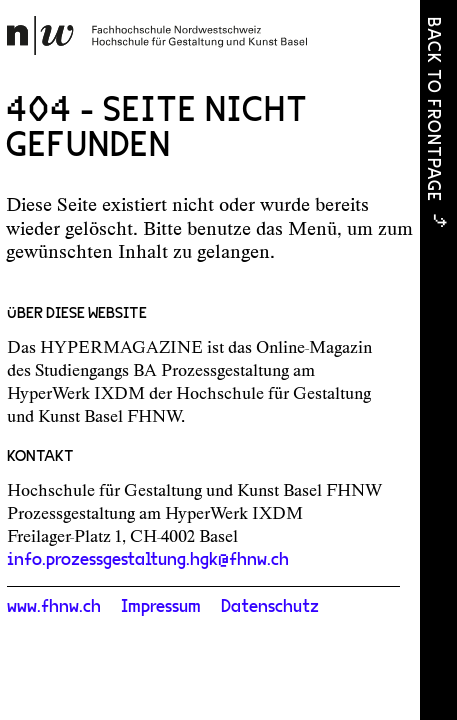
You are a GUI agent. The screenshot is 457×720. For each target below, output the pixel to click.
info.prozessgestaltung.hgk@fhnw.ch (148, 560)
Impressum (161, 607)
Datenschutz (270, 607)
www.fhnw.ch (54, 607)
